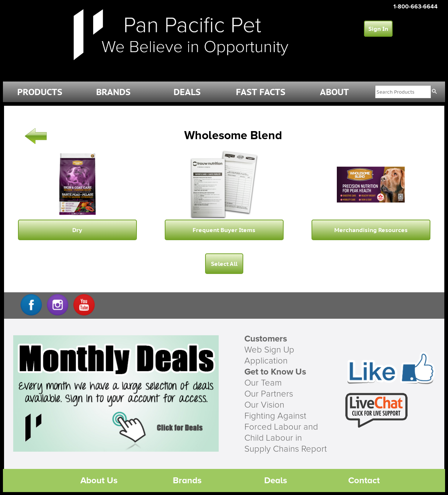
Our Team (263, 383)
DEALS (187, 92)
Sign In (378, 29)
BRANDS (113, 92)
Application (266, 361)
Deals (276, 480)
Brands (187, 480)
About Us (99, 480)
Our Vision (264, 405)
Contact (364, 480)
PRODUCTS (40, 92)
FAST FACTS (261, 92)
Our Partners (269, 394)
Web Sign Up (269, 350)
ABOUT (334, 92)
